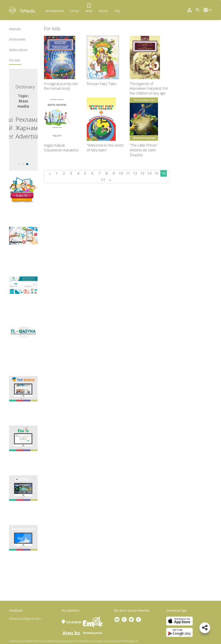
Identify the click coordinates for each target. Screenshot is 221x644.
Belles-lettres (18, 50)
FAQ (117, 11)
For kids (15, 60)
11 (128, 173)
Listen (75, 11)
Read (89, 11)
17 (103, 180)
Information (55, 11)
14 (149, 173)
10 (121, 173)
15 (156, 173)
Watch (104, 11)
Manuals (15, 29)
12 (135, 173)
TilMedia (23, 10)
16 (164, 173)
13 (142, 173)
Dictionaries (17, 39)
